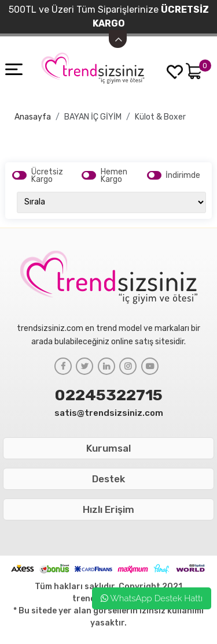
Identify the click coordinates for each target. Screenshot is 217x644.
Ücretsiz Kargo (47, 176)
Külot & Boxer (160, 117)
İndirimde (183, 175)
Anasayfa (33, 117)
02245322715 (109, 395)
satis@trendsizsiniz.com (109, 413)
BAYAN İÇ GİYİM (93, 117)
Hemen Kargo (114, 176)
